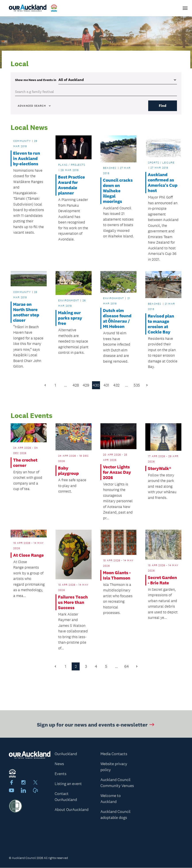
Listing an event (68, 784)
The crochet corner (25, 463)
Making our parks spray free (70, 318)
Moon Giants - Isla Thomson (117, 575)
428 (76, 385)
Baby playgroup (68, 471)
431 (106, 385)
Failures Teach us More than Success (73, 602)
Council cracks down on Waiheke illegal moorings (118, 191)
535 (137, 385)
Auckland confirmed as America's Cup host (163, 183)
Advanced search (35, 106)
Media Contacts (114, 754)
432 (116, 385)
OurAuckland (66, 754)
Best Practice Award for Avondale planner (71, 185)
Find (163, 106)
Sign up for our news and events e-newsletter (96, 727)
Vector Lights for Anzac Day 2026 (117, 472)
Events (60, 774)
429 (86, 385)
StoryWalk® (159, 468)
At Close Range (28, 555)
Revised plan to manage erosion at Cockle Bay (161, 324)
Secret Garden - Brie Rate (162, 580)
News (59, 764)
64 (127, 667)
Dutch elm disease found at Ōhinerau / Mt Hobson (117, 318)
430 (96, 385)
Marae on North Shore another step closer (26, 312)
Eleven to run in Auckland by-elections (27, 158)
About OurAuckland (72, 810)
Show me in (36, 80)
